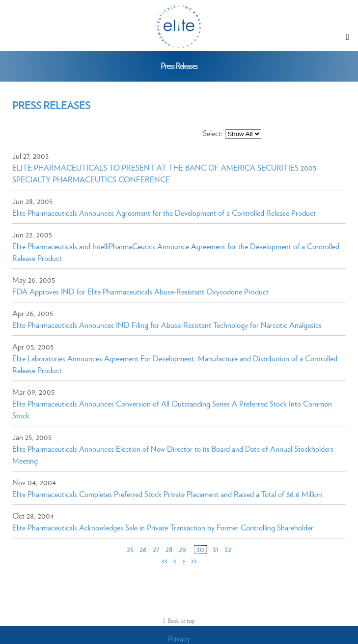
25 (130, 550)
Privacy (179, 639)
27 (156, 550)
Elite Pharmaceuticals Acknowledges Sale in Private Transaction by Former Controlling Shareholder (163, 528)
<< (165, 561)
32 (228, 550)
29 (182, 550)
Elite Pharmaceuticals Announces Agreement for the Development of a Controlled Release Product (164, 213)
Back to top (181, 621)
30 (200, 550)
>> (194, 561)
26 (143, 550)
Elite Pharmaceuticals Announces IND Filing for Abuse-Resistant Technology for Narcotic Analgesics (167, 325)
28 (169, 550)
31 (216, 550)
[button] (348, 37)
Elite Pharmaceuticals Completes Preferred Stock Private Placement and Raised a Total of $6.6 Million (167, 495)
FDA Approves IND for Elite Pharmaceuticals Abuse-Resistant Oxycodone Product (140, 292)
